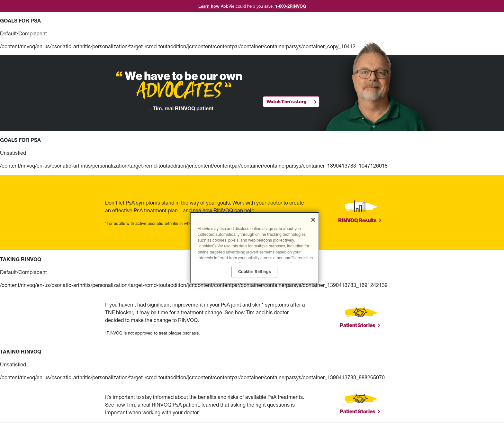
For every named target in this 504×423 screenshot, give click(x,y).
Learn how (209, 6)
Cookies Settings (255, 272)
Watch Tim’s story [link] (286, 102)
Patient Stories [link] (357, 325)
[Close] (313, 220)
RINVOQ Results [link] (357, 221)
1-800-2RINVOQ (291, 6)
